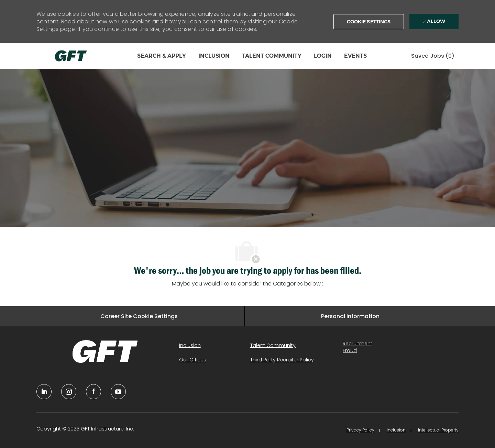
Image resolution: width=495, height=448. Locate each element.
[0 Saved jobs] (433, 56)
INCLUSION (214, 56)
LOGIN (323, 56)
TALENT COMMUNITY (272, 56)
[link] (105, 351)
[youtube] (118, 392)
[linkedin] (44, 392)
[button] (369, 22)
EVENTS (355, 56)
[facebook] (93, 392)
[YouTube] (69, 392)
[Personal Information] (350, 316)
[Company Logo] (71, 56)
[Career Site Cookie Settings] (139, 316)
